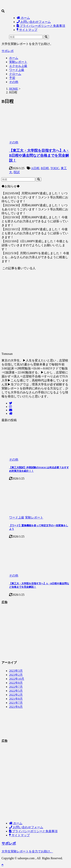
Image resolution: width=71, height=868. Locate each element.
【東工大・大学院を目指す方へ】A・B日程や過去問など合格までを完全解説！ (39, 155)
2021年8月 (16, 699)
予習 (12, 78)
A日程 (35, 168)
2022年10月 (17, 679)
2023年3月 (16, 671)
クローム (15, 74)
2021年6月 (16, 707)
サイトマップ (19, 835)
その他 (14, 82)
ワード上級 (17, 70)
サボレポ (8, 51)
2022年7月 (16, 687)
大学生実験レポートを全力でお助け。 (27, 851)
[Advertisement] (35, 783)
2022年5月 (16, 691)
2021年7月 (16, 703)
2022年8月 (16, 683)
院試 (17, 172)
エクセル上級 (18, 66)
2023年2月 (16, 675)
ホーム (14, 58)
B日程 (45, 168)
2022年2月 (16, 695)
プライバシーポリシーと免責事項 (33, 831)
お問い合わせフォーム (26, 827)
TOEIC (55, 168)
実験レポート (18, 62)
